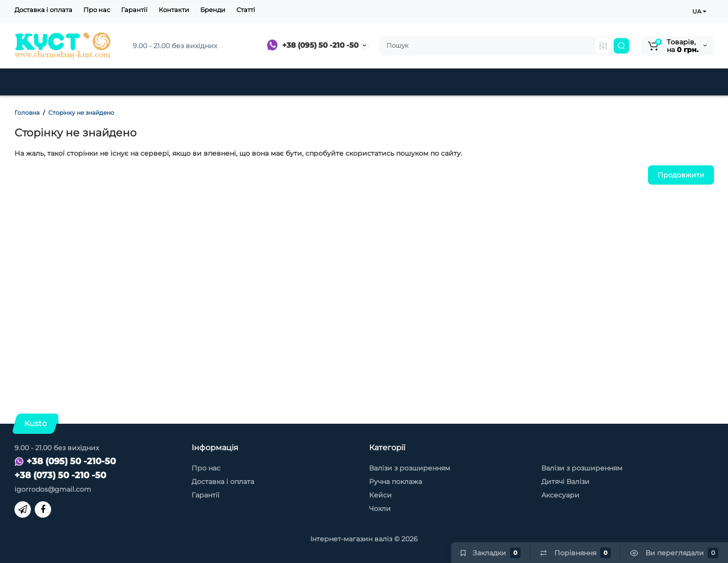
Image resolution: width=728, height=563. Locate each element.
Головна (27, 113)
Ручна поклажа (396, 482)
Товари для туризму (588, 82)
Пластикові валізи (72, 82)
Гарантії (134, 10)
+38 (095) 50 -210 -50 (312, 45)
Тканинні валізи (174, 82)
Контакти (174, 10)
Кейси (386, 82)
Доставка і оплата (43, 10)
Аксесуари (446, 82)
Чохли (505, 82)
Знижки (333, 82)
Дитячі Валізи (263, 82)
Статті (246, 10)
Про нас (97, 10)
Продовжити (681, 175)
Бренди (213, 10)
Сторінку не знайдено (81, 113)
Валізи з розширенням (410, 468)
